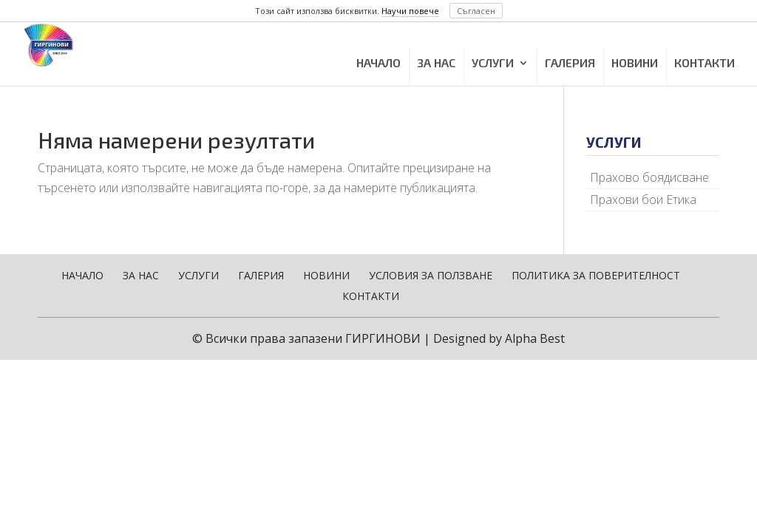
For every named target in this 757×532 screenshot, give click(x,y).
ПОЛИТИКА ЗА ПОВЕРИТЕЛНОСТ (596, 275)
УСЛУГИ (493, 62)
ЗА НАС (436, 62)
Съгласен (476, 11)
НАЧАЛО (378, 62)
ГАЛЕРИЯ (570, 62)
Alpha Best (535, 338)
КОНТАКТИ (705, 62)
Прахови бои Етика (643, 199)
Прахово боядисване (649, 177)
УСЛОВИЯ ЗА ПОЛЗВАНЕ (431, 275)
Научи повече (410, 11)
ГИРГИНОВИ (383, 338)
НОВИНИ (635, 62)
